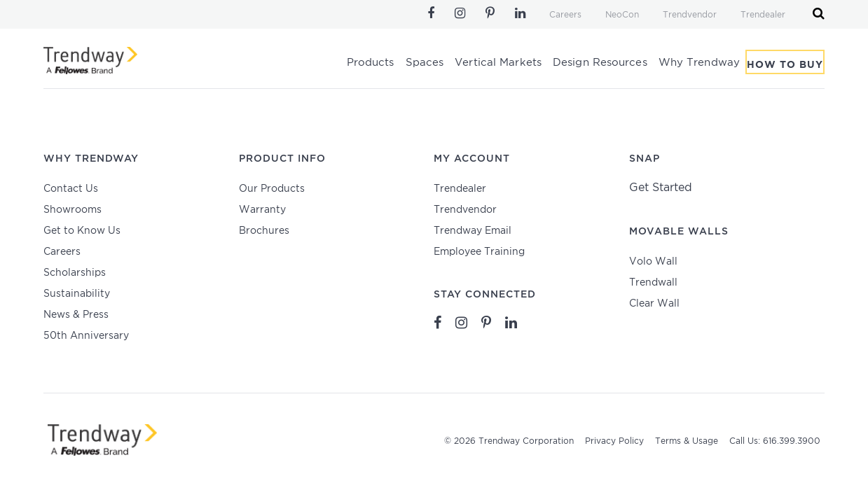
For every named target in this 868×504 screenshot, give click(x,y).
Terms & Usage (687, 441)
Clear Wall (654, 304)
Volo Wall (653, 262)
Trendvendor (690, 15)
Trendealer (763, 15)
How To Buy (785, 65)
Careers (565, 15)
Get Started (661, 188)
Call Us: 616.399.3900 (775, 441)
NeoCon (622, 15)
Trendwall (653, 283)
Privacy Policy (614, 441)
